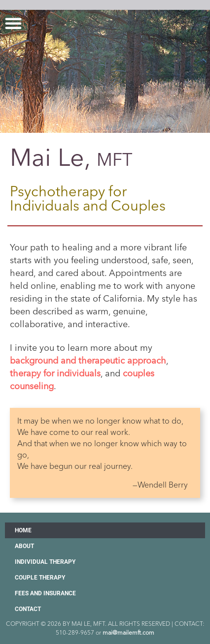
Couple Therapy (40, 578)
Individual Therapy (45, 562)
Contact (28, 609)
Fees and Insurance (45, 593)
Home (23, 530)
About (24, 546)
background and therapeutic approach (88, 361)
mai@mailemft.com (128, 632)
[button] (13, 23)
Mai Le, (71, 157)
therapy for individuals (55, 373)
